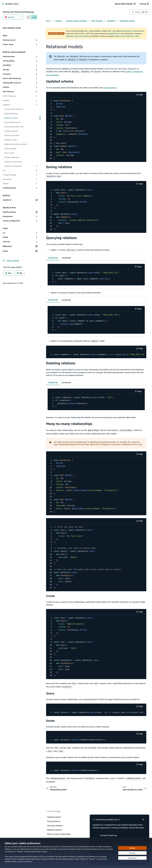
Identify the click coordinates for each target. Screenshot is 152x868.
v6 (34, 17)
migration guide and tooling (77, 36)
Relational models (127, 21)
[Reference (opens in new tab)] (20, 246)
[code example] (96, 129)
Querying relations (61, 237)
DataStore (111, 21)
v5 (28, 17)
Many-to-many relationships (69, 423)
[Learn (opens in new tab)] (20, 251)
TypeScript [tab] (53, 257)
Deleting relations (61, 362)
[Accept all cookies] (132, 848)
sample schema (110, 87)
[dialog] (76, 853)
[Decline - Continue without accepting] (132, 853)
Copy (140, 95)
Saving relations (59, 167)
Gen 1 (49, 21)
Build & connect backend (76, 21)
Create (50, 595)
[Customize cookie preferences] (132, 858)
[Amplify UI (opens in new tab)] (20, 200)
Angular (13, 17)
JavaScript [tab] (66, 257)
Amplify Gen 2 (114, 33)
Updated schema (60, 81)
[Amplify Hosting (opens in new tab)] (20, 212)
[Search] (140, 12)
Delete (50, 719)
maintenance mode (130, 31)
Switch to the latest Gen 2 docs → (128, 36)
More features (97, 21)
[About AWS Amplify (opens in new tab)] (125, 4)
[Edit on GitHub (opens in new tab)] (11, 261)
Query (50, 692)
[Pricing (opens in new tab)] (144, 4)
